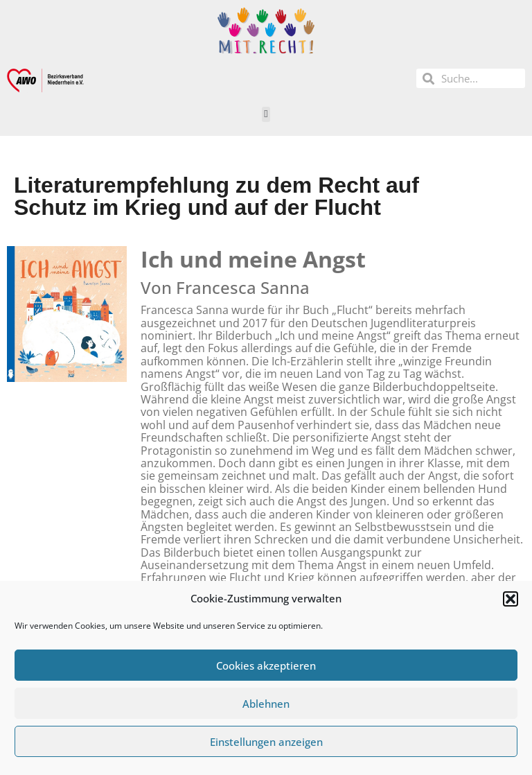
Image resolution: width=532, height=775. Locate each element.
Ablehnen (266, 704)
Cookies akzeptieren (266, 665)
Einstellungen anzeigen (266, 742)
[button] (511, 599)
